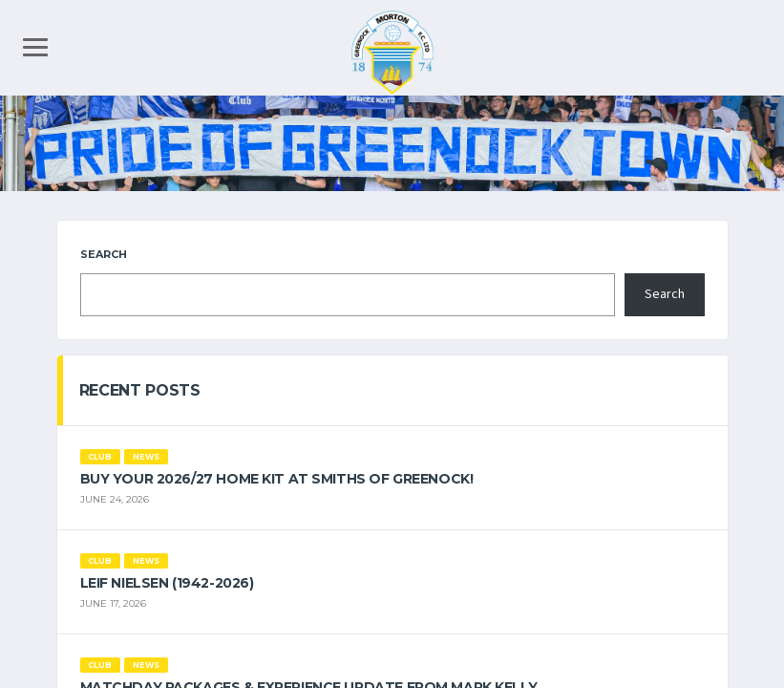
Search (104, 254)
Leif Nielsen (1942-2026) (167, 583)
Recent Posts (140, 390)
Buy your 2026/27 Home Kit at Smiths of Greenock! (277, 479)
